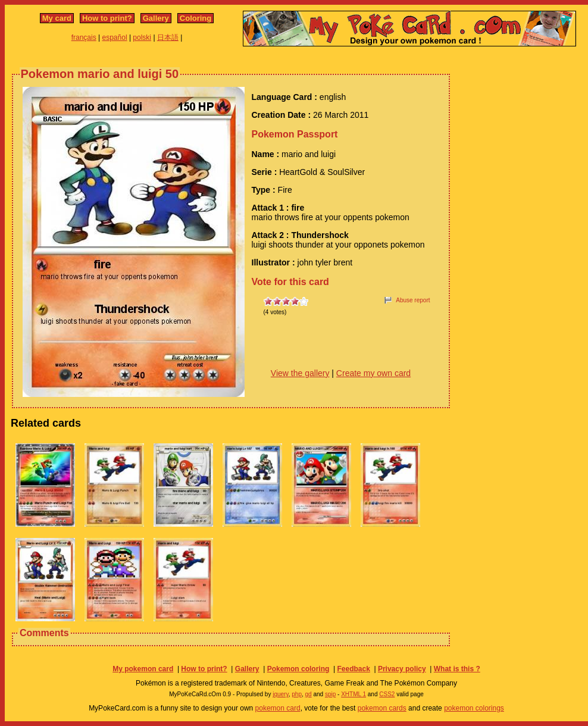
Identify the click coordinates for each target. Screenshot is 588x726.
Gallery (156, 18)
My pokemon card (143, 669)
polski (142, 37)
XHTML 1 (354, 694)
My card (57, 18)
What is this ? (457, 669)
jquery (281, 694)
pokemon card (278, 708)
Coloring (196, 18)
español (115, 37)
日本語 (168, 37)
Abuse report (413, 300)
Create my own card (373, 373)
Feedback (353, 669)
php (297, 694)
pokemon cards (382, 708)
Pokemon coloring (298, 669)
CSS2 (387, 694)
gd (309, 694)
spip (330, 694)
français (84, 37)
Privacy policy (402, 669)
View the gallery (300, 373)
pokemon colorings (474, 708)
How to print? (107, 18)
